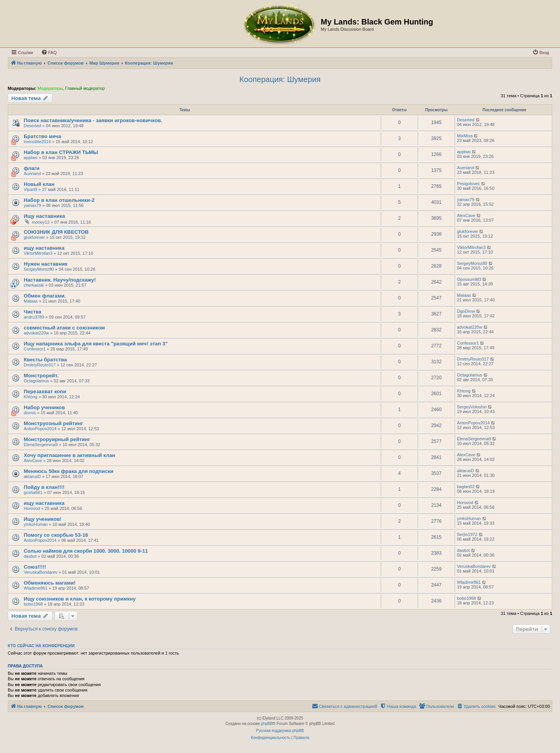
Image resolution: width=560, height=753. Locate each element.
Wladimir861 (36, 588)
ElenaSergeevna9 (41, 445)
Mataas (31, 301)
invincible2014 (37, 142)
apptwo (31, 158)
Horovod (32, 508)
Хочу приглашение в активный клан (69, 455)
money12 (41, 222)
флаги (32, 168)
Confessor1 (35, 349)
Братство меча (42, 136)
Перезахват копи (45, 391)
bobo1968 (33, 604)
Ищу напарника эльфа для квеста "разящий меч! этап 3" (96, 344)
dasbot (30, 556)
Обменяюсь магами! (50, 583)
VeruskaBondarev (41, 572)
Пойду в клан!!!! (44, 487)
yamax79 (32, 205)
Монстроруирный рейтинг (57, 439)
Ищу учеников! (43, 519)
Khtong (31, 397)
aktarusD (32, 476)
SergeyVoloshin (472, 407)
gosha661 (33, 492)
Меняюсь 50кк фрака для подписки (69, 471)
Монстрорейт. (41, 376)
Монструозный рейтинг (53, 423)
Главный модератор (85, 88)
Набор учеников (44, 407)
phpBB (267, 724)
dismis (30, 413)
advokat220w (36, 333)
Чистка (32, 312)
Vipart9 (31, 189)
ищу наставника (44, 248)
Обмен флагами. (45, 296)
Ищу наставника (44, 216)
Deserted (32, 126)
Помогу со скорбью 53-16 (56, 535)
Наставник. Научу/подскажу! (60, 280)
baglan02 (466, 487)
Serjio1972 (467, 534)
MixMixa (465, 136)
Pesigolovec (468, 184)
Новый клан (39, 184)
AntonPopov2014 (40, 429)
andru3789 (34, 317)
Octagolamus (36, 381)
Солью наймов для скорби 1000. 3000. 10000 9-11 (86, 551)
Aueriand (32, 173)
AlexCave (466, 215)
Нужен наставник (45, 264)
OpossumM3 (469, 279)
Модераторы (50, 88)
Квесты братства (45, 360)
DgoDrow (466, 311)
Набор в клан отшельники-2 (59, 200)
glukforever (34, 237)
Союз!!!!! (35, 567)
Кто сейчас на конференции (41, 646)
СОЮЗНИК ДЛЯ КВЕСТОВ (56, 232)
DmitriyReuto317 (40, 365)
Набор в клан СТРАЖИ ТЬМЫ (61, 152)
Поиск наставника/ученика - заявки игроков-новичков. (93, 120)
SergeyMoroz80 (39, 269)
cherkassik (34, 285)
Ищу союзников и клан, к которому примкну (80, 599)
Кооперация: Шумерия (280, 79)
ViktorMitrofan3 (38, 253)
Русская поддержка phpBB (280, 731)
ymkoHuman (36, 524)
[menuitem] (49, 53)
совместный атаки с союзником (64, 328)
